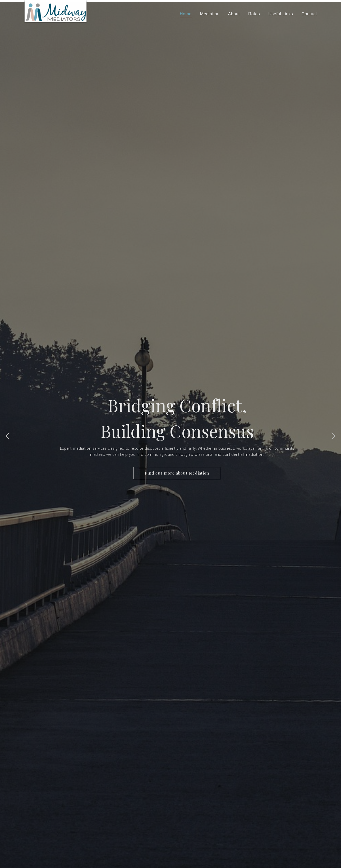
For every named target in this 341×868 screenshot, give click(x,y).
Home (186, 14)
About (234, 14)
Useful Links (281, 14)
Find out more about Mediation (177, 473)
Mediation (210, 14)
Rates (254, 14)
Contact (309, 14)
